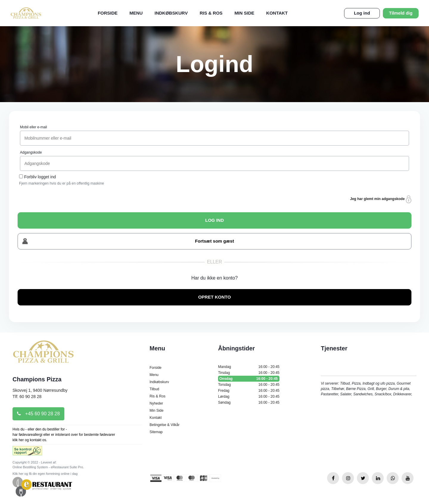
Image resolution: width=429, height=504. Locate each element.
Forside (108, 13)
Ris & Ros (211, 13)
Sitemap (156, 432)
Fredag (249, 391)
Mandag (249, 367)
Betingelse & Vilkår (165, 425)
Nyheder (156, 403)
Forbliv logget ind (40, 177)
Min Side (244, 13)
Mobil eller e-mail (34, 127)
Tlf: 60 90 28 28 (27, 397)
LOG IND (215, 220)
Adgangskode (31, 152)
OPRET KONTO (214, 297)
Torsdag (249, 385)
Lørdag (249, 397)
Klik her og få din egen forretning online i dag (45, 474)
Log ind (362, 13)
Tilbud (154, 389)
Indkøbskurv (171, 13)
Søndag (249, 402)
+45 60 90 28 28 (38, 414)
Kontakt (277, 13)
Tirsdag (249, 373)
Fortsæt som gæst (128, 241)
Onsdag (249, 379)
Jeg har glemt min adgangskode (381, 199)
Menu (136, 13)
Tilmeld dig (401, 13)
